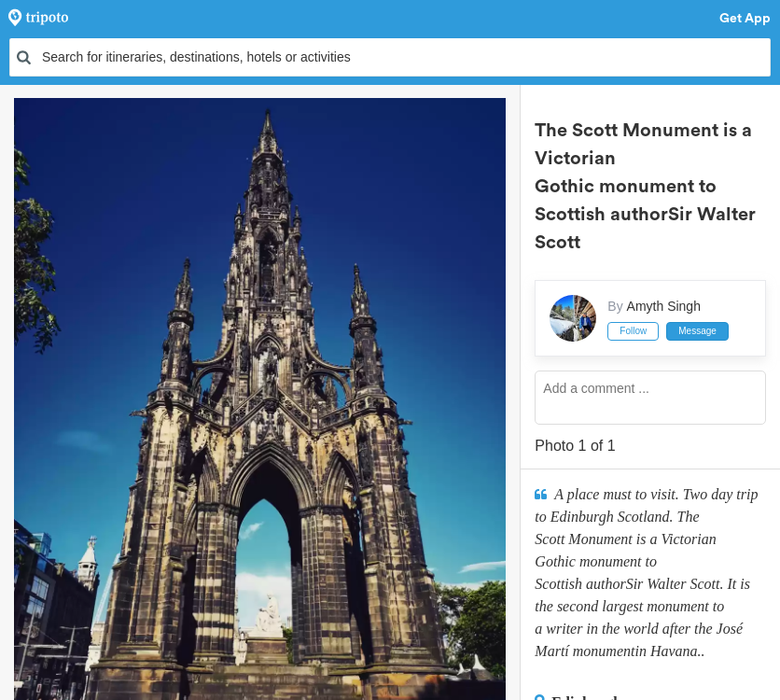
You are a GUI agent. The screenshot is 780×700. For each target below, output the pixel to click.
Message (697, 331)
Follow (633, 331)
